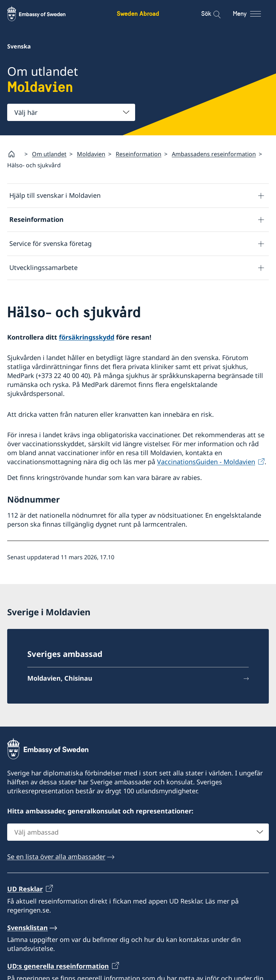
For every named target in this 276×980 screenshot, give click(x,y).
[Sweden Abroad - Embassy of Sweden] (43, 14)
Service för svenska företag (50, 244)
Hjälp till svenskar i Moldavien (55, 196)
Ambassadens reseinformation (214, 154)
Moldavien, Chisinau (60, 678)
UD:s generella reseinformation (58, 966)
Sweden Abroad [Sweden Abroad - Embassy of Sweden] (138, 13)
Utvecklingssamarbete (43, 268)
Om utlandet (49, 154)
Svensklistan (27, 928)
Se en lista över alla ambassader (56, 857)
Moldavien (91, 154)
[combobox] (71, 112)
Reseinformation (139, 154)
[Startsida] (14, 154)
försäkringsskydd (87, 337)
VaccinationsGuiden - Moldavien (206, 462)
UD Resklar (25, 889)
